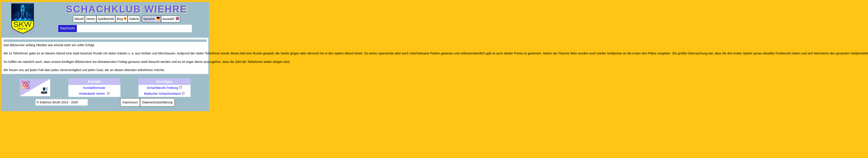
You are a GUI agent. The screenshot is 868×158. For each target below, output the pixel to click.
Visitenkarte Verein (92, 94)
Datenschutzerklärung (157, 102)
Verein (91, 19)
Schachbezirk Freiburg (162, 88)
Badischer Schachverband (162, 94)
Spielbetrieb (106, 19)
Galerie (134, 19)
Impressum (130, 102)
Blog (120, 19)
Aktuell (79, 19)
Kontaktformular (94, 88)
